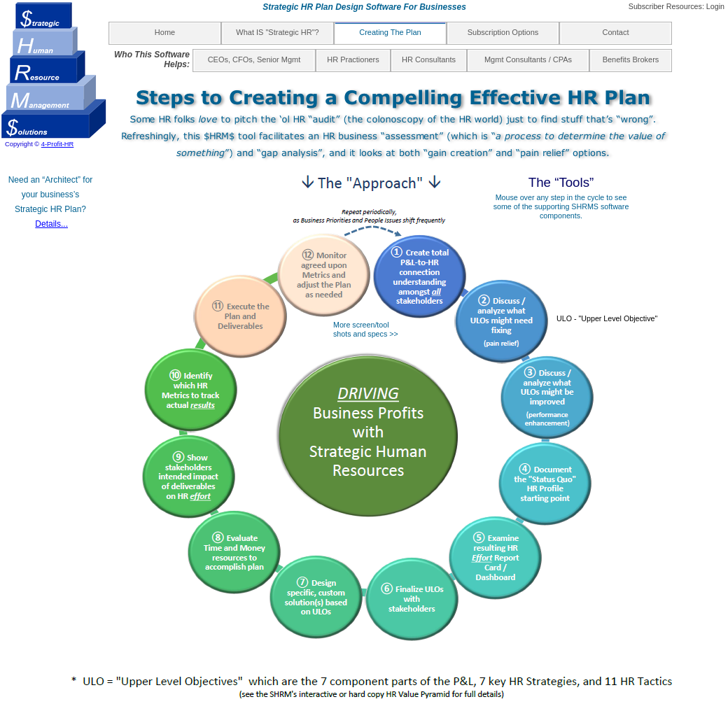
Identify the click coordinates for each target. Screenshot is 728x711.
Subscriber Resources (665, 6)
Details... (51, 224)
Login (715, 6)
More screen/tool (361, 325)
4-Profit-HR (58, 144)
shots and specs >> (366, 334)
